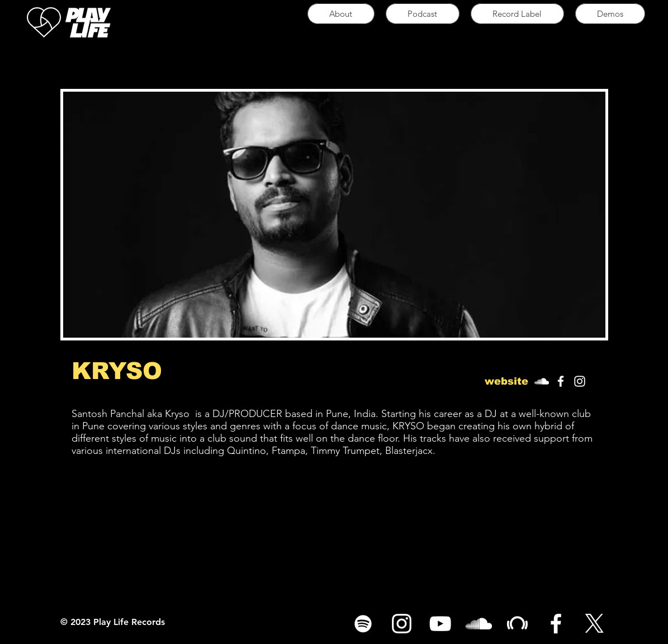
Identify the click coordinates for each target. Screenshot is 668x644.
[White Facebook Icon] (561, 381)
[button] (507, 382)
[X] (594, 624)
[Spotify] (363, 624)
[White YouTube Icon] (440, 624)
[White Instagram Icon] (580, 381)
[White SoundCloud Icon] (542, 381)
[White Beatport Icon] (517, 624)
